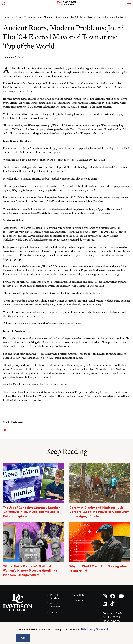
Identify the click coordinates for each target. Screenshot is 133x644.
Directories (78, 600)
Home (6, 17)
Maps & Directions (55, 605)
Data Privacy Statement (94, 629)
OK (23, 638)
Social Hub (78, 595)
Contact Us (56, 612)
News (19, 17)
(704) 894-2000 (112, 621)
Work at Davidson (55, 597)
